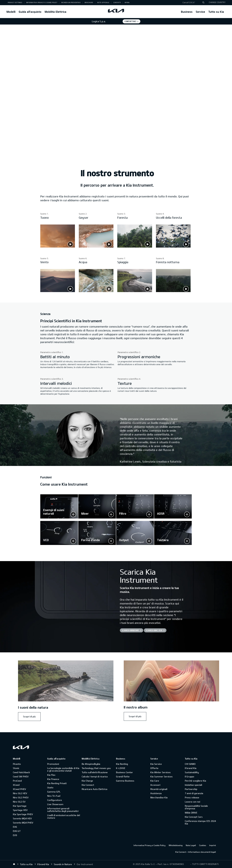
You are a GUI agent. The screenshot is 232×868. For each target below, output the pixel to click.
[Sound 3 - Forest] (135, 247)
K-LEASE (121, 768)
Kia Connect (88, 785)
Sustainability (192, 772)
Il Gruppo (189, 776)
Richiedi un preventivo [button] (71, 2)
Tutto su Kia (216, 12)
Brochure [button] (89, 2)
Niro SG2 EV (19, 802)
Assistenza (156, 793)
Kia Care (155, 781)
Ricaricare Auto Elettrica (94, 789)
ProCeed (17, 781)
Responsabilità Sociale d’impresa (196, 807)
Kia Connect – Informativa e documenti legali (196, 852)
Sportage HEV (20, 810)
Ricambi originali (159, 789)
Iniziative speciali (193, 785)
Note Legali (191, 845)
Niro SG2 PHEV (21, 797)
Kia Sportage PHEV (23, 814)
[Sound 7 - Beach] (135, 291)
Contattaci (130, 21)
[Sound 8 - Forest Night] (173, 291)
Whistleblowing (176, 845)
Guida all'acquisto (30, 12)
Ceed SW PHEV (21, 776)
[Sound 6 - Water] (96, 291)
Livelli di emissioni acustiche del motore (64, 816)
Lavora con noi (192, 802)
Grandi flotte (123, 776)
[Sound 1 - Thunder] (58, 247)
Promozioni (53, 764)
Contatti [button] (117, 2)
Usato (50, 787)
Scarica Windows (130, 630)
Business (187, 12)
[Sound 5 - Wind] (58, 291)
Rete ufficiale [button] (103, 2)
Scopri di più (29, 716)
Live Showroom (55, 804)
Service (200, 12)
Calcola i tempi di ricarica (95, 776)
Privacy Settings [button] (15, 2)
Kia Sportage (20, 806)
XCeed (16, 785)
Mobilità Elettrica (56, 12)
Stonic (16, 768)
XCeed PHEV (19, 789)
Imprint (213, 845)
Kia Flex (51, 775)
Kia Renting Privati (57, 783)
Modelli (11, 12)
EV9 (15, 835)
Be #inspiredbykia (91, 764)
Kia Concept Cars (194, 817)
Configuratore (55, 800)
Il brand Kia (191, 768)
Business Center (124, 772)
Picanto (17, 764)
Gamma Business (125, 781)
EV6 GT (17, 831)
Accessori (155, 785)
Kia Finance (53, 779)
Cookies (203, 845)
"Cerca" (191, 2)
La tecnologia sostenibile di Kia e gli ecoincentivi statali (63, 769)
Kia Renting (122, 764)
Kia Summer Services (161, 776)
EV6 (15, 827)
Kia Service (156, 764)
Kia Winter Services (160, 772)
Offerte (154, 768)
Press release (192, 797)
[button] (192, 3)
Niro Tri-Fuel (54, 796)
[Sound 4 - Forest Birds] (173, 247)
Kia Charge (87, 781)
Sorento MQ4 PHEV (23, 823)
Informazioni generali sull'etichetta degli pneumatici (63, 810)
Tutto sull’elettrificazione (95, 772)
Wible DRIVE (191, 813)
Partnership (191, 789)
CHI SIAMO (190, 764)
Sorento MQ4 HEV (22, 818)
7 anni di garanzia (194, 793)
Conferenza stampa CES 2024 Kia (200, 822)
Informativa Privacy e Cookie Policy (150, 845)
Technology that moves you (96, 768)
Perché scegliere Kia (195, 781)
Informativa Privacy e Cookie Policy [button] (42, 2)
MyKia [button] (127, 2)
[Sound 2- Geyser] (96, 247)
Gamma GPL (54, 792)
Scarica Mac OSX (154, 630)
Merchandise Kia (159, 797)
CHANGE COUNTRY (217, 2)
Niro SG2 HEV (20, 793)
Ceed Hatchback (21, 772)
